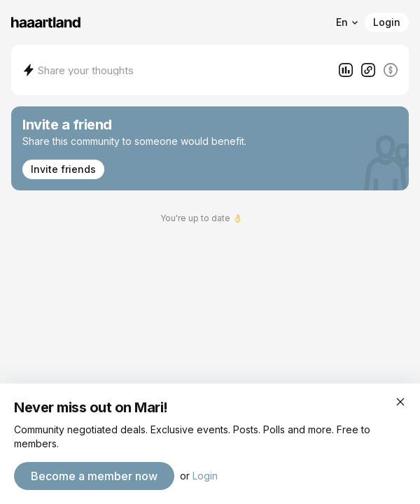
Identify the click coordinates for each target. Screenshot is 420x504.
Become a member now (94, 476)
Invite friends (63, 169)
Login (387, 22)
